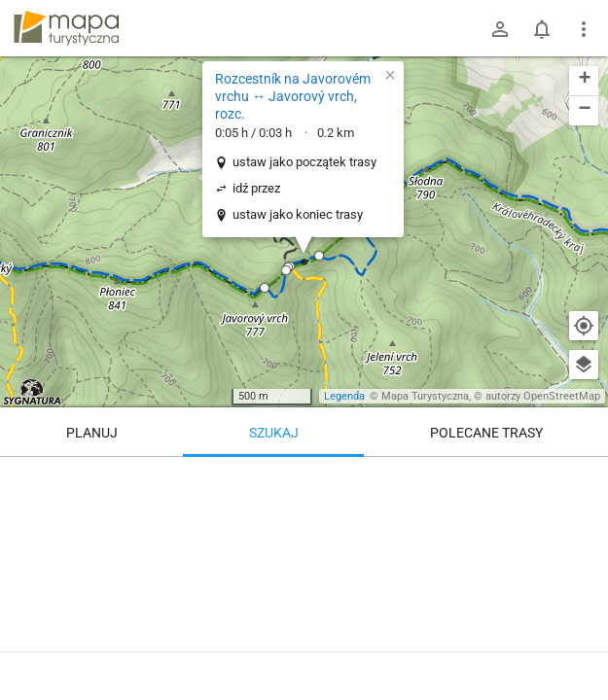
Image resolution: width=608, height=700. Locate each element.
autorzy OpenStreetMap (543, 396)
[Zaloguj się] (500, 29)
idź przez (256, 188)
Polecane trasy (486, 433)
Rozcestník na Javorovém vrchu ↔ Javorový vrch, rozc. (293, 96)
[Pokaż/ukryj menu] (584, 29)
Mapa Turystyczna (425, 396)
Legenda (344, 396)
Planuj (92, 433)
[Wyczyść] (584, 478)
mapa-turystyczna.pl (66, 28)
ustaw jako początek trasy (304, 162)
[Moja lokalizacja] (584, 326)
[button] (265, 288)
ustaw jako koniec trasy (298, 214)
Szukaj (274, 433)
